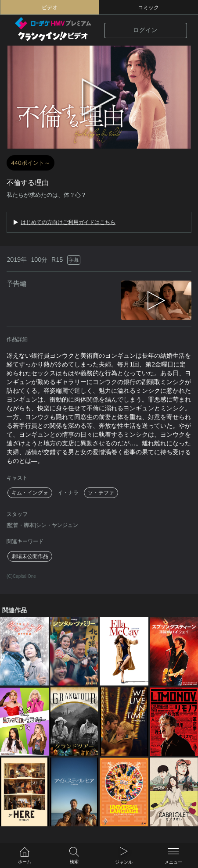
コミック (148, 7)
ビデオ (50, 7)
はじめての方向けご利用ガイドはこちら (68, 222)
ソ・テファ (101, 493)
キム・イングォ (30, 493)
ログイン (145, 30)
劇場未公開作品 (30, 556)
